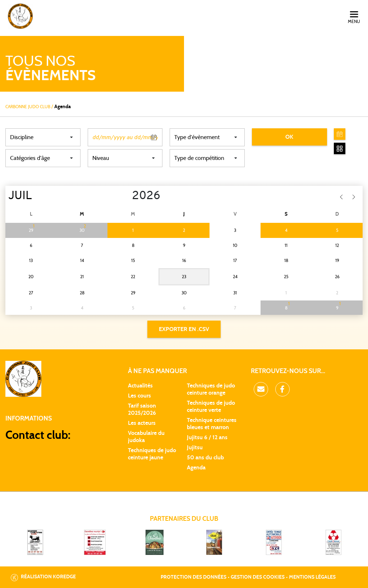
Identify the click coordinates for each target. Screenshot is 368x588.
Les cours (139, 396)
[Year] (126, 196)
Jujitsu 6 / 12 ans (207, 437)
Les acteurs (142, 423)
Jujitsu (195, 447)
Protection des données (194, 577)
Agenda (196, 468)
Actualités (140, 386)
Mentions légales (312, 577)
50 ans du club (205, 458)
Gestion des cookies (258, 577)
